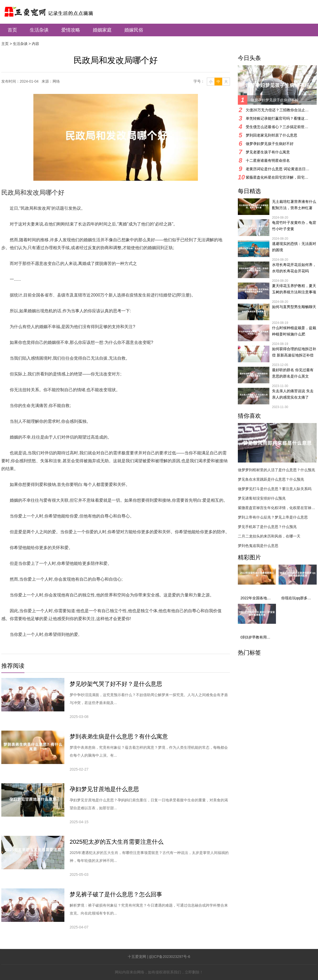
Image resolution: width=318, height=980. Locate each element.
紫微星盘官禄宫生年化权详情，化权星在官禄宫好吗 (277, 508)
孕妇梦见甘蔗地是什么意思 (104, 789)
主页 (5, 44)
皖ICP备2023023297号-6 (170, 957)
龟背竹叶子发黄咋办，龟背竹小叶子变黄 (294, 226)
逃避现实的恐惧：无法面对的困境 (294, 247)
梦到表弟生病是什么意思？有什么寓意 (119, 737)
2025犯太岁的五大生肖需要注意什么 (117, 842)
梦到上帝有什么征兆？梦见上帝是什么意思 (273, 517)
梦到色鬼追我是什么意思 (258, 546)
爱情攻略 (71, 30)
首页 (12, 30)
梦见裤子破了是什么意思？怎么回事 (116, 894)
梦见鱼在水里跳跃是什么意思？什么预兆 (271, 479)
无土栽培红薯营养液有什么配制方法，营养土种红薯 (294, 205)
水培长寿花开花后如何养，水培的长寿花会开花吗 (294, 268)
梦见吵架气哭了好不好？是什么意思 (116, 684)
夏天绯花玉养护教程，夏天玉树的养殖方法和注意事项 (294, 289)
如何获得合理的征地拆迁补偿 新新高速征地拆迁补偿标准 (294, 353)
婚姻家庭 (102, 30)
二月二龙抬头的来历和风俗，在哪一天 (269, 536)
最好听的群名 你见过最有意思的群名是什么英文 (293, 373)
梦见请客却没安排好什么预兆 (262, 498)
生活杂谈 (39, 30)
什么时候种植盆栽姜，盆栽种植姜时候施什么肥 (294, 331)
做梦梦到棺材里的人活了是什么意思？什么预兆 (276, 470)
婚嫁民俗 (134, 30)
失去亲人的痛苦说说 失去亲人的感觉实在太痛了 (293, 394)
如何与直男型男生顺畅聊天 (294, 307)
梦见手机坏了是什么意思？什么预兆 (267, 527)
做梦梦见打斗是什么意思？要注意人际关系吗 (275, 489)
